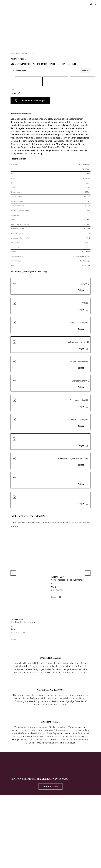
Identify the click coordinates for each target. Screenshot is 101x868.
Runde (31, 53)
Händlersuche (50, 786)
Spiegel (24, 53)
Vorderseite (15, 53)
